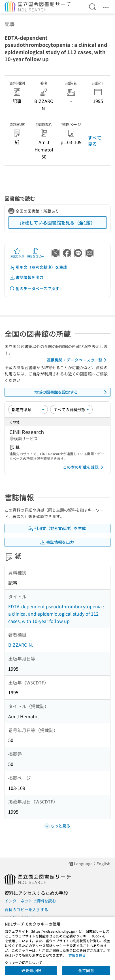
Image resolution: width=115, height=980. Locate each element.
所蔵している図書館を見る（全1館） (58, 223)
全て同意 (86, 970)
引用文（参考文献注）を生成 (38, 267)
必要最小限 (31, 970)
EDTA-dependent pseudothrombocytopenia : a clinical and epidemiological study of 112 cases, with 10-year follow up (56, 614)
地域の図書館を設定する (72, 392)
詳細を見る (77, 955)
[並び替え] (28, 409)
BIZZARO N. (21, 645)
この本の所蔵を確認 (84, 467)
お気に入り (17, 253)
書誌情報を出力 (26, 277)
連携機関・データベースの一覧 (78, 360)
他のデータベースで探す (34, 289)
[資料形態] (71, 409)
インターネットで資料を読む (30, 901)
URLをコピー (35, 253)
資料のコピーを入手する (26, 909)
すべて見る (95, 141)
